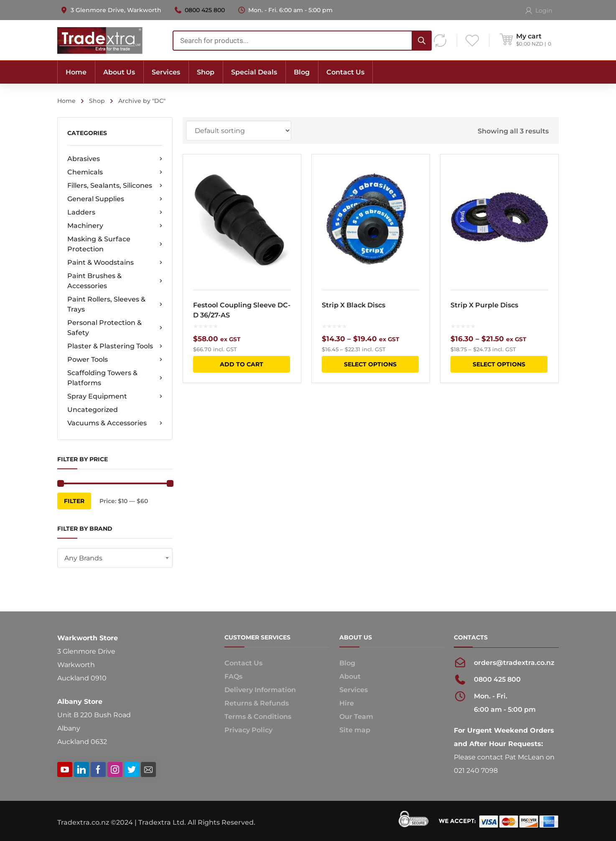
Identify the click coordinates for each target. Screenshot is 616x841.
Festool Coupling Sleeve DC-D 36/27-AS (242, 310)
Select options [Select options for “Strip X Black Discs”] (370, 364)
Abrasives (115, 159)
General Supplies (115, 199)
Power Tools (115, 360)
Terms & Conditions (258, 717)
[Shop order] (239, 130)
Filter (74, 501)
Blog (347, 663)
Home (66, 101)
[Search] (422, 41)
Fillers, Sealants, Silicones (115, 186)
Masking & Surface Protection (115, 244)
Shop (97, 101)
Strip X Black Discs (354, 305)
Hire (347, 703)
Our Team (356, 717)
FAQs (233, 676)
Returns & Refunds (257, 703)
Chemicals (115, 172)
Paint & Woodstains (115, 263)
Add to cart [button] (242, 364)
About (350, 676)
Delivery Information (260, 690)
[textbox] (115, 558)
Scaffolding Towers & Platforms (115, 378)
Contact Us (243, 663)
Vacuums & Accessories (115, 423)
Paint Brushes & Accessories (115, 281)
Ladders (115, 212)
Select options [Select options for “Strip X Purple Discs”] (499, 364)
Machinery (115, 226)
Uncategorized (93, 410)
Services (354, 690)
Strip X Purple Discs (484, 305)
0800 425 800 (205, 10)
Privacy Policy (248, 730)
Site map (355, 730)
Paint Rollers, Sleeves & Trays (115, 304)
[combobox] (115, 558)
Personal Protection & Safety (115, 328)
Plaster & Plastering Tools (115, 346)
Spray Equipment (115, 396)
